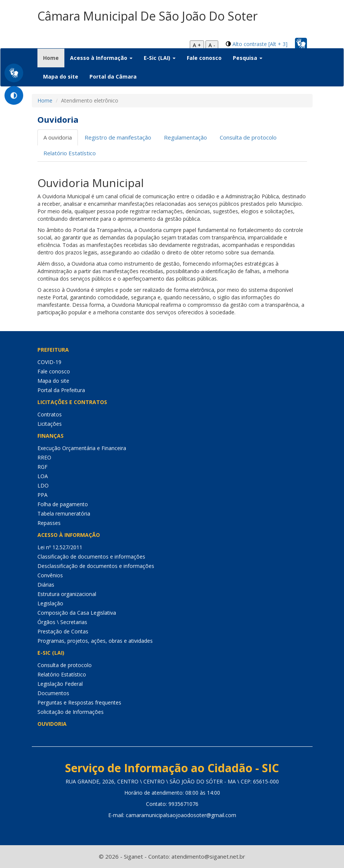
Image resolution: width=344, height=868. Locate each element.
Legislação (50, 603)
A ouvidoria (58, 137)
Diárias (46, 585)
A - (212, 45)
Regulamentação (185, 137)
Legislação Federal (60, 684)
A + (197, 45)
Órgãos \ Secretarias (62, 622)
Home (54, 58)
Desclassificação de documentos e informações (96, 566)
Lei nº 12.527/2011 (60, 547)
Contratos (50, 414)
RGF (42, 467)
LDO (43, 485)
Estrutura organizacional (67, 594)
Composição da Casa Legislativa (77, 613)
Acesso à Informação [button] (101, 58)
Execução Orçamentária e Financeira (82, 448)
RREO (44, 457)
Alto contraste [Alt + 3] (260, 44)
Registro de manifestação (118, 137)
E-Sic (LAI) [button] (160, 58)
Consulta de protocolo (248, 137)
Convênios (50, 575)
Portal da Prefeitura (61, 390)
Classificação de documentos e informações (91, 557)
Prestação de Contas (63, 631)
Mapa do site (61, 77)
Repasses (49, 523)
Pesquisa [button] (248, 58)
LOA (43, 476)
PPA (42, 495)
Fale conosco (204, 58)
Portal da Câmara (113, 77)
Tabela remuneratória (64, 514)
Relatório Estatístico (70, 153)
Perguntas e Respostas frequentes (79, 702)
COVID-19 (49, 362)
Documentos (53, 693)
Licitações (50, 424)
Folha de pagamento (63, 504)
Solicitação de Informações (71, 712)
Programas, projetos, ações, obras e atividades (95, 641)
